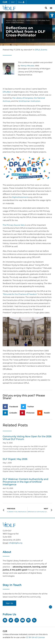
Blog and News (18, 20)
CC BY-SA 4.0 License (35, 637)
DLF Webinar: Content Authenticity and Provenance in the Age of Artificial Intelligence (25, 482)
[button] (52, 15)
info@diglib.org (15, 543)
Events (44, 50)
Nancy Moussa (27, 66)
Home (8, 20)
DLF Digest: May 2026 (15, 459)
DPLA (37, 50)
